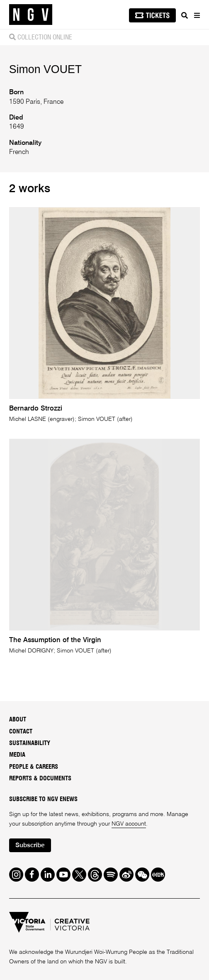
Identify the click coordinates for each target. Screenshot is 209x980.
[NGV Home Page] (31, 15)
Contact (21, 732)
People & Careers (34, 767)
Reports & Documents (40, 778)
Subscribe (30, 846)
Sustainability (30, 743)
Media (17, 755)
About (18, 720)
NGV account (129, 824)
